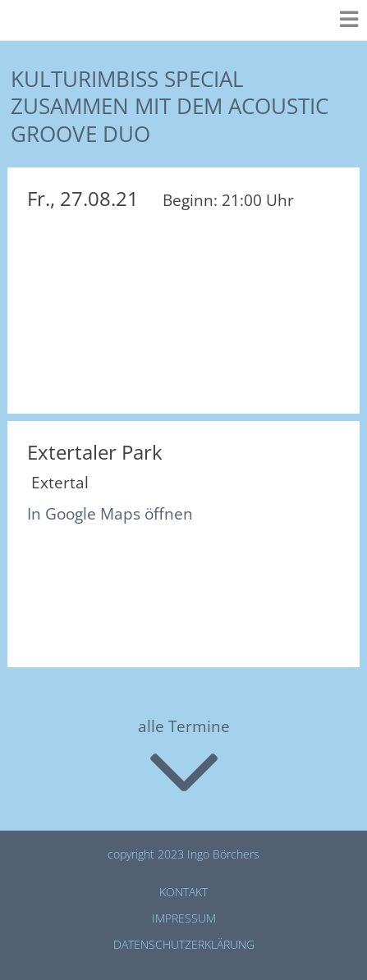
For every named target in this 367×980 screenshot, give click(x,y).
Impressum (184, 918)
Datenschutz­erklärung (184, 944)
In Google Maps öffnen (110, 514)
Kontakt (183, 892)
